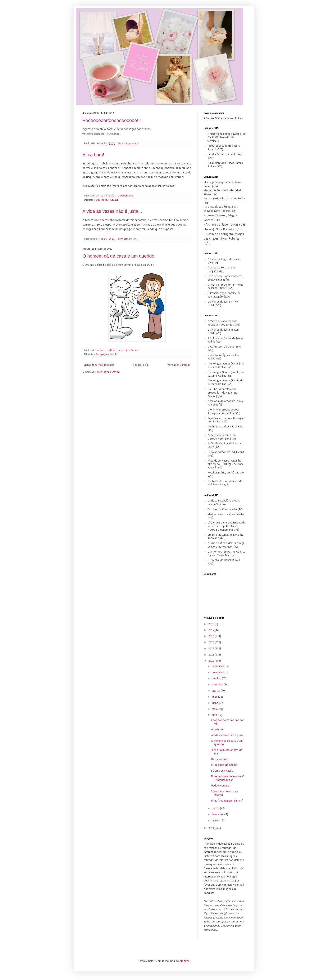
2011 (212, 828)
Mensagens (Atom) (108, 372)
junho (215, 703)
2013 (212, 655)
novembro (218, 672)
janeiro (216, 820)
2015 (212, 642)
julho (215, 697)
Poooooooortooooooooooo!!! (112, 120)
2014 (212, 649)
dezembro (218, 666)
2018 (212, 624)
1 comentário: (126, 196)
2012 (212, 661)
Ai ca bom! (93, 155)
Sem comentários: (128, 144)
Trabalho (113, 200)
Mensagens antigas (179, 365)
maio (215, 709)
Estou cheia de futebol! (225, 765)
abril (215, 715)
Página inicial (141, 365)
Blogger (184, 961)
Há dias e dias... (220, 759)
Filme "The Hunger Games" (227, 801)
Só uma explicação (222, 771)
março (216, 808)
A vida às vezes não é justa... (112, 211)
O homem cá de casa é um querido (118, 256)
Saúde (114, 354)
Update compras (221, 786)
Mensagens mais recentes (99, 365)
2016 (212, 636)
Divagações (102, 354)
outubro (217, 679)
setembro (218, 685)
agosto (216, 691)
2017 (212, 630)
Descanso (102, 200)
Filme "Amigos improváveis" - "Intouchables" (228, 778)
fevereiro (218, 814)
